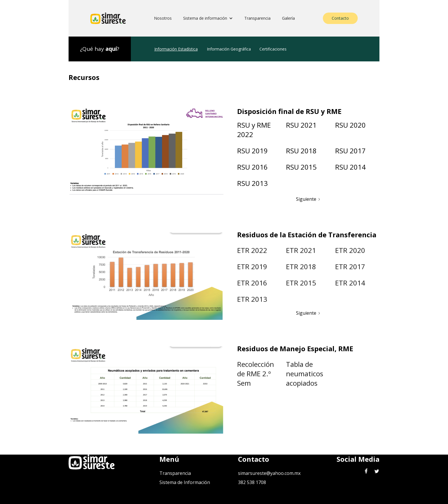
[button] (208, 18)
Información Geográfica (229, 49)
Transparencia (257, 18)
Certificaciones (273, 49)
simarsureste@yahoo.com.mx (269, 473)
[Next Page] (308, 198)
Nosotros (163, 18)
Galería (288, 18)
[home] (108, 18)
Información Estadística (176, 49)
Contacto (340, 18)
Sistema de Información (185, 482)
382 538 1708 (252, 482)
